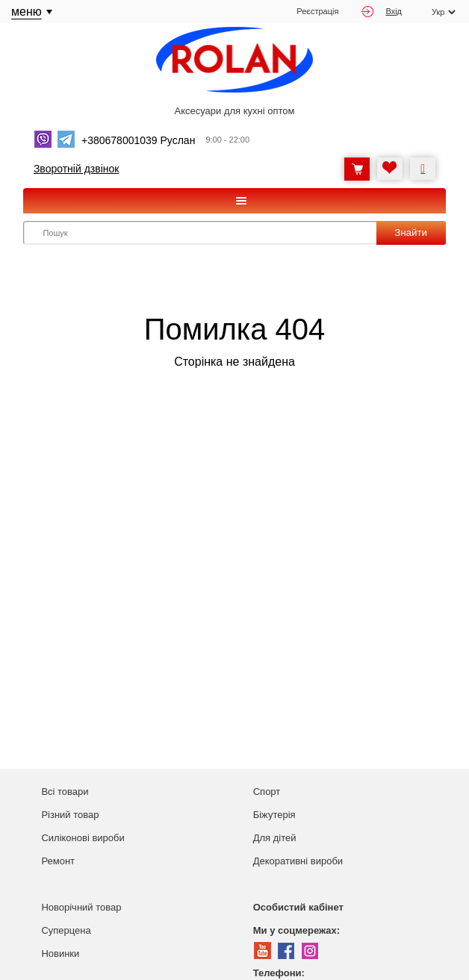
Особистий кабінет (298, 907)
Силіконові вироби (83, 838)
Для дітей (275, 838)
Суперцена (66, 930)
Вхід (382, 12)
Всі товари (65, 792)
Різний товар (70, 815)
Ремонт (58, 861)
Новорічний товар (81, 907)
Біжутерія (274, 815)
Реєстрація (317, 12)
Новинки (60, 954)
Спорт (267, 792)
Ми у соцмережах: (296, 930)
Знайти (411, 232)
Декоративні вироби (298, 861)
